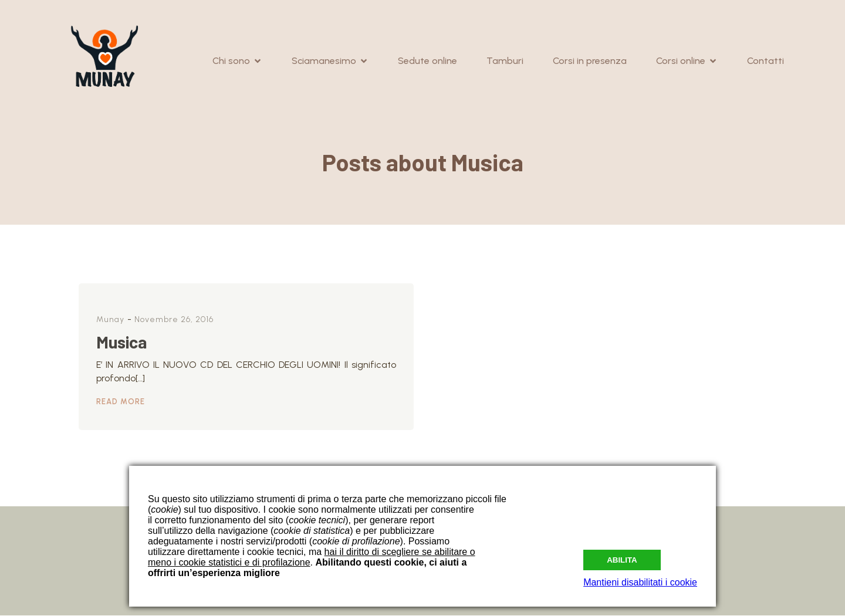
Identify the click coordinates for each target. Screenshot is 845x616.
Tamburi (505, 61)
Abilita (622, 558)
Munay (110, 320)
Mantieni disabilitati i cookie (640, 582)
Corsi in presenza (590, 61)
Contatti (765, 61)
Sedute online (427, 61)
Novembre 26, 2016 (174, 320)
